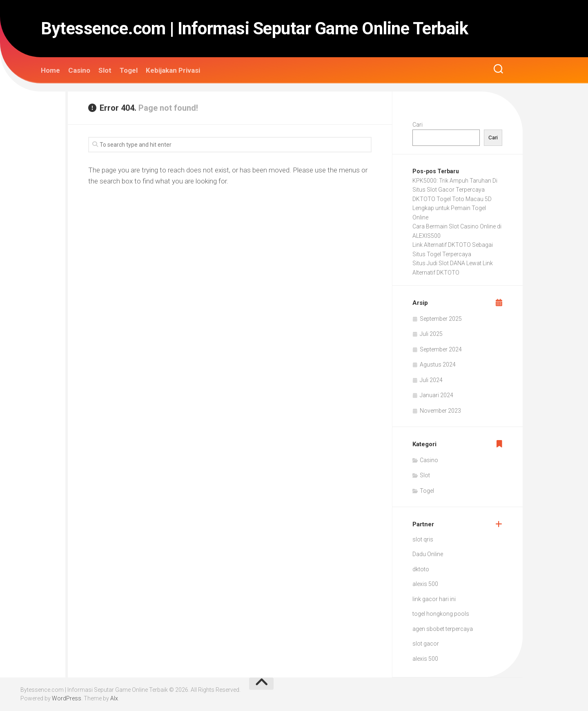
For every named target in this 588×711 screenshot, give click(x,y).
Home (50, 70)
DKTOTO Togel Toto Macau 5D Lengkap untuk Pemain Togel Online (452, 208)
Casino (79, 70)
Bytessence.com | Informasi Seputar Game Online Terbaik (254, 28)
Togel (129, 70)
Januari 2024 (437, 395)
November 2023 (440, 411)
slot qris (423, 539)
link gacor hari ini (434, 599)
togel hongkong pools (441, 614)
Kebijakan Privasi (173, 70)
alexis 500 (425, 584)
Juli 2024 (431, 380)
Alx (114, 698)
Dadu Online (428, 554)
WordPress (67, 698)
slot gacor (426, 644)
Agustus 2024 (438, 364)
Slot (105, 70)
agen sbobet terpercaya (443, 629)
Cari (418, 125)
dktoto (421, 569)
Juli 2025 (431, 334)
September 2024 (441, 349)
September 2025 (441, 319)
